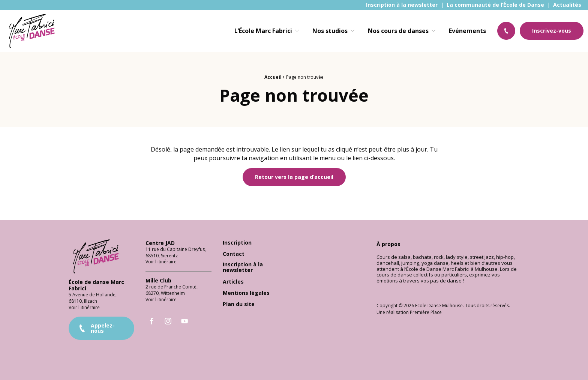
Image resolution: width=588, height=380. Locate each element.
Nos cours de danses (398, 31)
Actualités (567, 5)
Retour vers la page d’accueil (294, 177)
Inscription (237, 240)
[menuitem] (402, 5)
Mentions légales (246, 290)
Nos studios (330, 31)
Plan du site (239, 301)
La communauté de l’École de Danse (495, 5)
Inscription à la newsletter (402, 5)
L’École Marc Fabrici (263, 31)
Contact (234, 251)
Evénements (467, 31)
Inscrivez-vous (552, 31)
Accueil (273, 77)
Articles (233, 278)
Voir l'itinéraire (84, 304)
